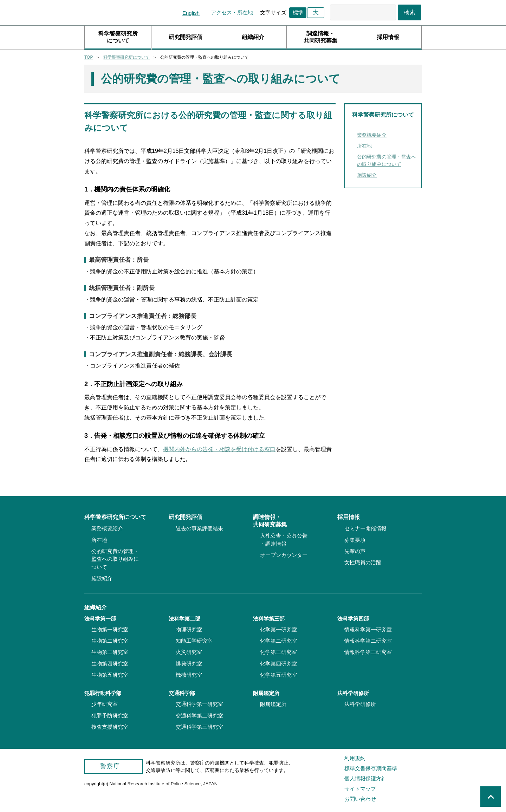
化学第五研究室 (278, 675)
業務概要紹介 (372, 135)
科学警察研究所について (118, 37)
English (191, 13)
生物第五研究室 (110, 675)
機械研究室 (189, 675)
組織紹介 (253, 37)
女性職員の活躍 (363, 562)
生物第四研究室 (110, 664)
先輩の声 (355, 551)
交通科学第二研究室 (199, 716)
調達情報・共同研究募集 (320, 37)
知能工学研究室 (194, 641)
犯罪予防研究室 (110, 716)
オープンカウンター (284, 555)
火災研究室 (189, 652)
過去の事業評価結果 (199, 528)
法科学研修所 (360, 704)
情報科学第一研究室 (368, 629)
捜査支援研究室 (110, 727)
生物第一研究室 (110, 629)
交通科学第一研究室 (199, 704)
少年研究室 (105, 704)
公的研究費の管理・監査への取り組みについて (387, 160)
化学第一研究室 (278, 629)
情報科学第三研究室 (368, 652)
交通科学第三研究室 (199, 727)
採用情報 (388, 37)
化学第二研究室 (278, 641)
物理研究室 (189, 629)
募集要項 (355, 540)
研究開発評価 (186, 37)
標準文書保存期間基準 (371, 768)
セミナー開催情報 (365, 528)
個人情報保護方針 (365, 778)
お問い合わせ (360, 799)
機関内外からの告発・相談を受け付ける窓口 (219, 449)
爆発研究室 (189, 664)
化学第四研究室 (278, 664)
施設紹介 (367, 175)
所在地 (364, 146)
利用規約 (355, 758)
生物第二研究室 (110, 641)
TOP (89, 57)
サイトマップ (360, 789)
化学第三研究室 (278, 652)
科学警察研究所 (123, 13)
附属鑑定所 (273, 704)
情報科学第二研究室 (368, 641)
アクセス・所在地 (232, 12)
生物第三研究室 (110, 652)
